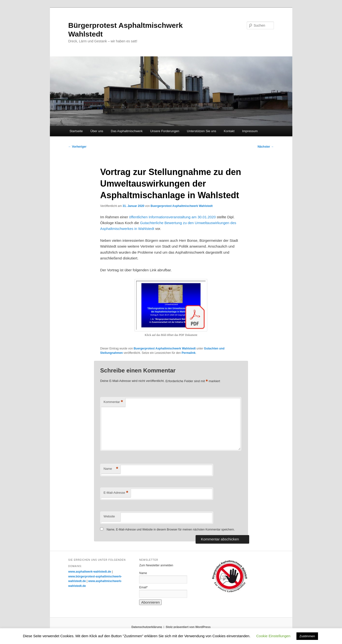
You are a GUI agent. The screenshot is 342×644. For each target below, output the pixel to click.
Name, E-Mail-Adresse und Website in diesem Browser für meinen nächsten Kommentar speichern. (171, 530)
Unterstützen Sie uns (202, 131)
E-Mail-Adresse (116, 493)
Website (109, 516)
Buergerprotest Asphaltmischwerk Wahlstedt (182, 206)
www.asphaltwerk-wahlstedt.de (90, 572)
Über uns (97, 131)
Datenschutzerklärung (147, 627)
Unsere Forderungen (165, 131)
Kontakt (229, 131)
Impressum (250, 131)
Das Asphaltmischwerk (127, 131)
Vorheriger (77, 147)
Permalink (188, 353)
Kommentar (113, 402)
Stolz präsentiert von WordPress (188, 627)
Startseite (76, 131)
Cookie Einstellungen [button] (273, 636)
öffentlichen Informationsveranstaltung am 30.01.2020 (172, 217)
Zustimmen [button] (307, 636)
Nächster (266, 147)
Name (111, 469)
